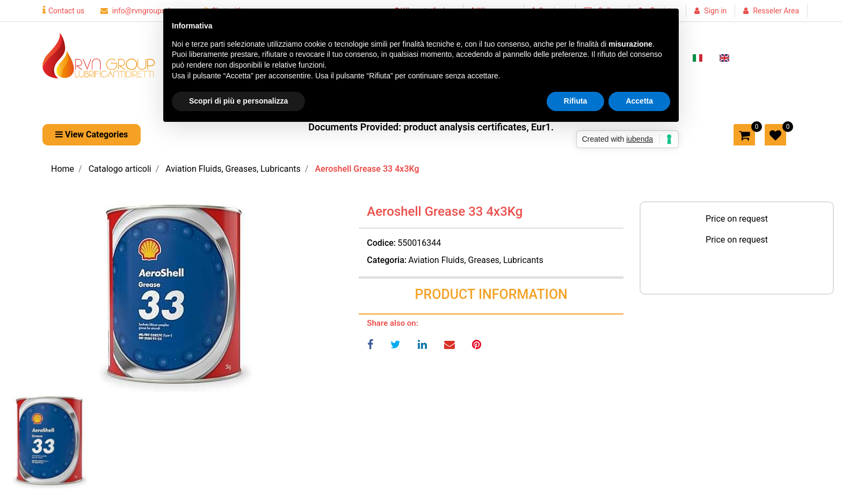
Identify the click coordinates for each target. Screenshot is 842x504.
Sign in (715, 11)
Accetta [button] (639, 101)
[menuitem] (698, 57)
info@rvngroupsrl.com (143, 11)
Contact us (63, 11)
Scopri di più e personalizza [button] (238, 101)
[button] (175, 298)
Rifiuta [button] (576, 101)
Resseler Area (776, 11)
